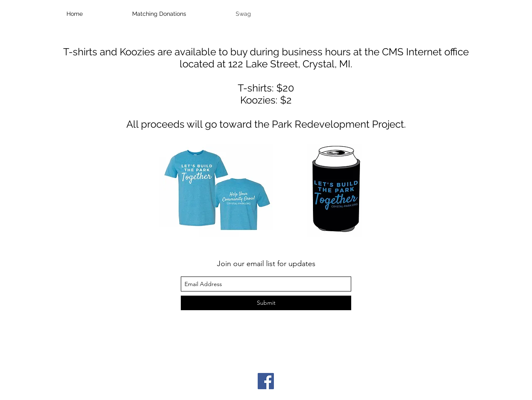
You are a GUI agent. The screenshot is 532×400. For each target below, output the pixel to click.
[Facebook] (266, 381)
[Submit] (266, 303)
